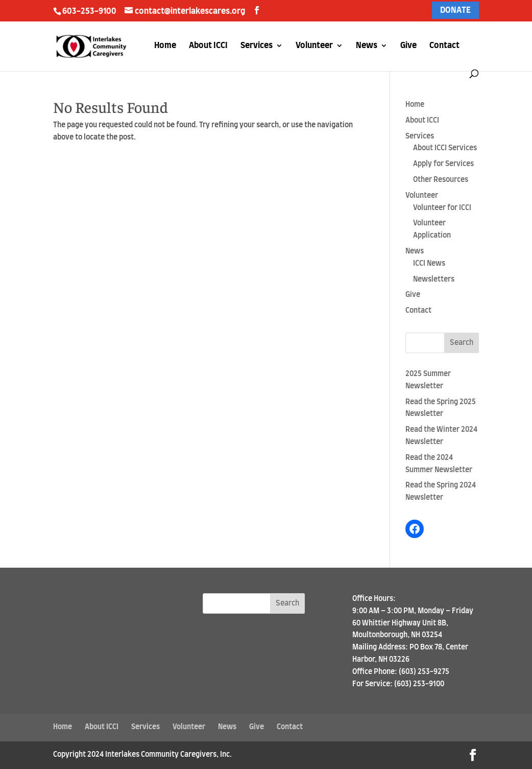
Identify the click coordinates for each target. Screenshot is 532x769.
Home (165, 46)
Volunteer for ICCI (442, 208)
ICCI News (429, 264)
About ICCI (208, 46)
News (367, 46)
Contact (444, 46)
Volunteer (314, 46)
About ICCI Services (445, 148)
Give (408, 46)
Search (462, 343)
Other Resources (441, 180)
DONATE (455, 10)
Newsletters (434, 279)
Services (257, 46)
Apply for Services (443, 164)
